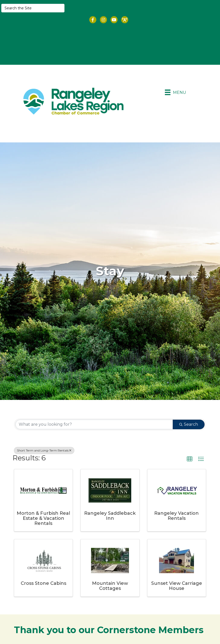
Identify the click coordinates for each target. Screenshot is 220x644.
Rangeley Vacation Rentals (177, 515)
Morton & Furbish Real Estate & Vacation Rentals (43, 518)
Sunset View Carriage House (177, 586)
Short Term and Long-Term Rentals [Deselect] (44, 450)
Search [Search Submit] (189, 424)
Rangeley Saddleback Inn (110, 515)
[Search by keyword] (94, 424)
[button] (190, 459)
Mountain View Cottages (110, 586)
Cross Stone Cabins (43, 583)
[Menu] (175, 93)
